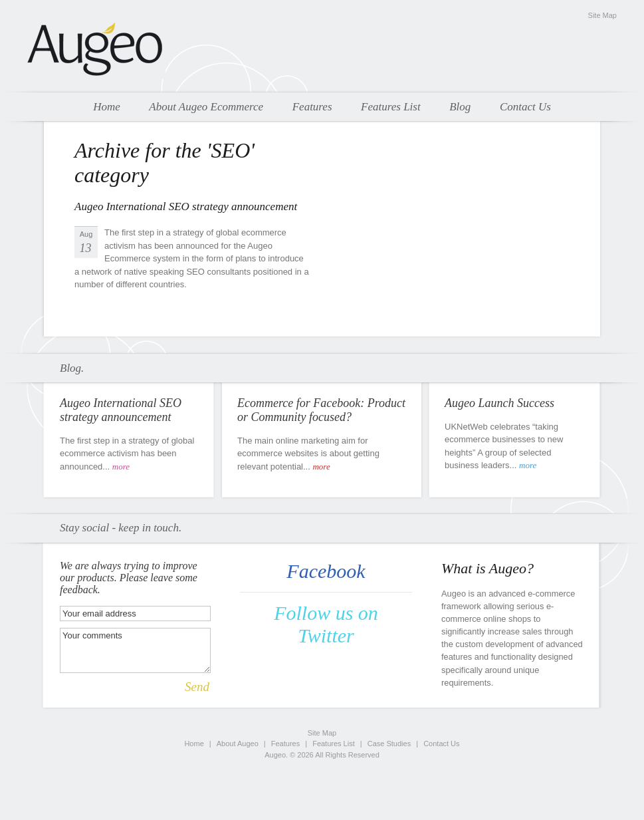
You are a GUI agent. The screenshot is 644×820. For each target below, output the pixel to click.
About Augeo (238, 744)
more (121, 467)
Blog (460, 107)
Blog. (72, 368)
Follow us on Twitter (326, 624)
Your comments (135, 650)
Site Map (602, 15)
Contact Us (525, 107)
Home (107, 107)
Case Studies (389, 744)
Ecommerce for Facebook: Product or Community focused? (321, 410)
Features (312, 107)
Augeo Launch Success (499, 403)
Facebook (326, 571)
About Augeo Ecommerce (206, 107)
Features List (391, 107)
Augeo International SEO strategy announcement (186, 206)
